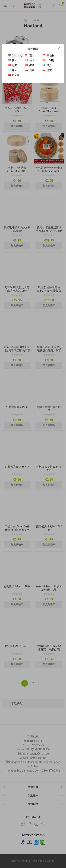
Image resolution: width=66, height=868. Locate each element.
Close (59, 48)
